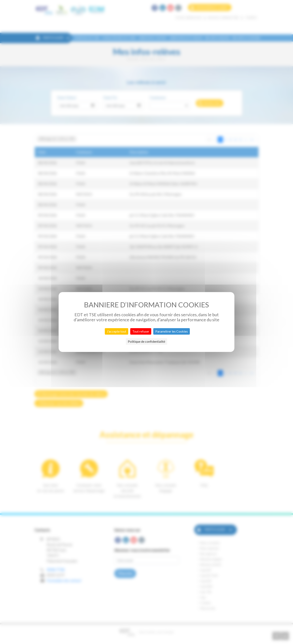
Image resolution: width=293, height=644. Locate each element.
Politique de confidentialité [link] (146, 341)
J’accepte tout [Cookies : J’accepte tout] (117, 331)
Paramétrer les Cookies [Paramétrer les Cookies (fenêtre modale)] (172, 331)
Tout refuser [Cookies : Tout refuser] (141, 331)
